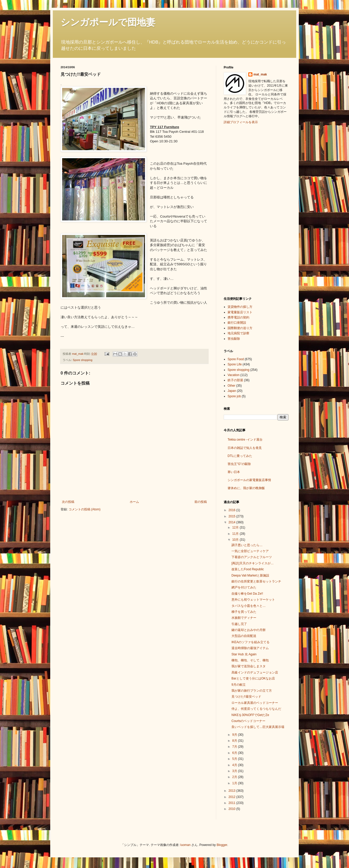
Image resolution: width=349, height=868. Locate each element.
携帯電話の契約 (238, 317)
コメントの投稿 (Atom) (85, 509)
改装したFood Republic (248, 569)
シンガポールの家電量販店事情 (249, 480)
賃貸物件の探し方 (240, 307)
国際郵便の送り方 (240, 328)
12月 (236, 527)
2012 (232, 797)
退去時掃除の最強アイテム (250, 648)
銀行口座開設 (237, 323)
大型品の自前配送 (244, 636)
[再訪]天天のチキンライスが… (253, 563)
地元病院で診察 (238, 333)
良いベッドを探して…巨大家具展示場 (258, 727)
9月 (235, 735)
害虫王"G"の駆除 (239, 464)
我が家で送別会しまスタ (249, 666)
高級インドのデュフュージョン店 (255, 672)
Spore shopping (83, 360)
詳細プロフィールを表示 (241, 122)
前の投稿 (201, 502)
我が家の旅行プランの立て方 (252, 691)
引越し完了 (239, 624)
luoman (186, 845)
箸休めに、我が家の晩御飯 (246, 488)
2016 (232, 510)
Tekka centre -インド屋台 (245, 440)
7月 (235, 747)
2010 (232, 809)
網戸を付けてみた (244, 587)
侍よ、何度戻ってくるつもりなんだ (256, 709)
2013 (232, 791)
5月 (235, 759)
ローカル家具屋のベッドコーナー (255, 703)
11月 (236, 534)
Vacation (234, 375)
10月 (236, 540)
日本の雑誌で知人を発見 (245, 448)
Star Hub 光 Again (244, 654)
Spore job (234, 396)
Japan (232, 391)
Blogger (222, 845)
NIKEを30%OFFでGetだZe (250, 715)
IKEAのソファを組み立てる (250, 642)
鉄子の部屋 (235, 380)
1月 (235, 783)
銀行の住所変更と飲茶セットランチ (256, 581)
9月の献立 (239, 685)
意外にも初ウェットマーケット (253, 600)
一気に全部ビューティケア (250, 551)
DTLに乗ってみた (240, 456)
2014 (232, 522)
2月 (235, 777)
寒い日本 (234, 472)
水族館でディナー (244, 618)
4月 (235, 765)
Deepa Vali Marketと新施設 (250, 575)
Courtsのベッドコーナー (248, 721)
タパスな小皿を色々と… (249, 606)
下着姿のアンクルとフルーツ (252, 557)
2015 (232, 516)
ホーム (134, 502)
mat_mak (260, 74)
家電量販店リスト (240, 312)
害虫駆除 (234, 339)
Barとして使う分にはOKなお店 (253, 678)
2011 (232, 803)
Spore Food (236, 359)
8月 (235, 741)
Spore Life (235, 364)
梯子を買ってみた (244, 612)
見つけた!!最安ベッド (246, 697)
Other (231, 386)
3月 (235, 771)
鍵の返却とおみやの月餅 (249, 630)
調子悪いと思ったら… (247, 545)
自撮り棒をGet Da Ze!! (247, 594)
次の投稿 (68, 502)
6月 (235, 753)
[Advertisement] (244, 210)
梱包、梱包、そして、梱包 (250, 660)
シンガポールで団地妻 (108, 22)
